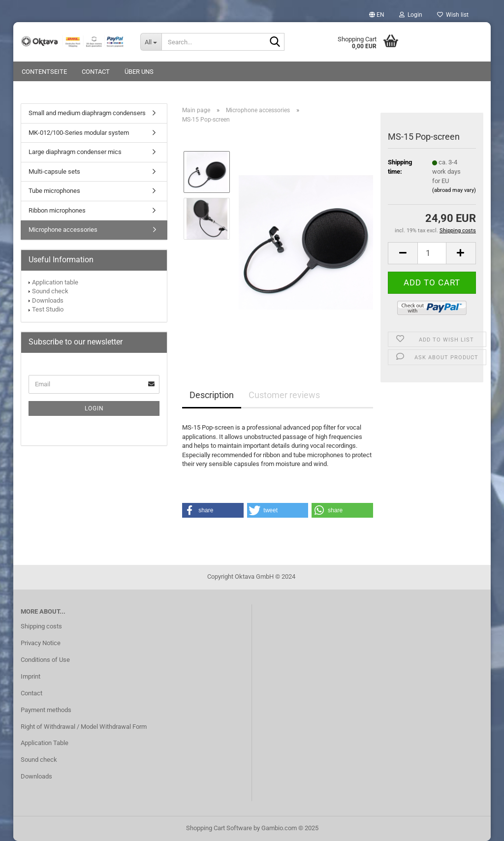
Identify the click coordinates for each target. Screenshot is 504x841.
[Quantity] (432, 253)
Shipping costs (41, 626)
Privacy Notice (41, 643)
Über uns (139, 72)
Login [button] (411, 15)
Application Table (45, 743)
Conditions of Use (45, 660)
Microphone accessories (63, 230)
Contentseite (44, 72)
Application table (55, 282)
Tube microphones (54, 191)
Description (212, 395)
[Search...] (151, 42)
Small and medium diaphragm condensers (87, 113)
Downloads (48, 300)
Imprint (31, 676)
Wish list (453, 15)
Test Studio (48, 309)
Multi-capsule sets (54, 171)
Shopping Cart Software (219, 828)
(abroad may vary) (454, 190)
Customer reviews (284, 395)
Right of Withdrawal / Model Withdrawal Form (84, 727)
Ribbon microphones (57, 210)
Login (94, 408)
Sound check (50, 291)
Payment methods (46, 710)
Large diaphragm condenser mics (75, 152)
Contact (96, 72)
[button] (377, 15)
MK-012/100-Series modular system (79, 133)
